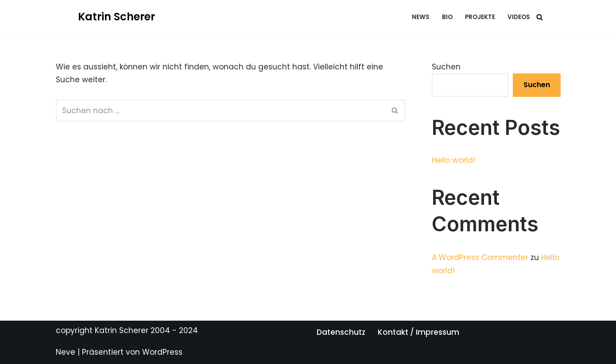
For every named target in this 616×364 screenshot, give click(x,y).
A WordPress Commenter (480, 257)
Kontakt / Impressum (418, 332)
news (421, 17)
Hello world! (453, 160)
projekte (480, 17)
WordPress (162, 352)
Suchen (446, 67)
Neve (66, 352)
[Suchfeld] (540, 17)
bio (447, 17)
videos (519, 17)
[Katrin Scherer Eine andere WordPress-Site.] (116, 17)
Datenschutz (341, 332)
